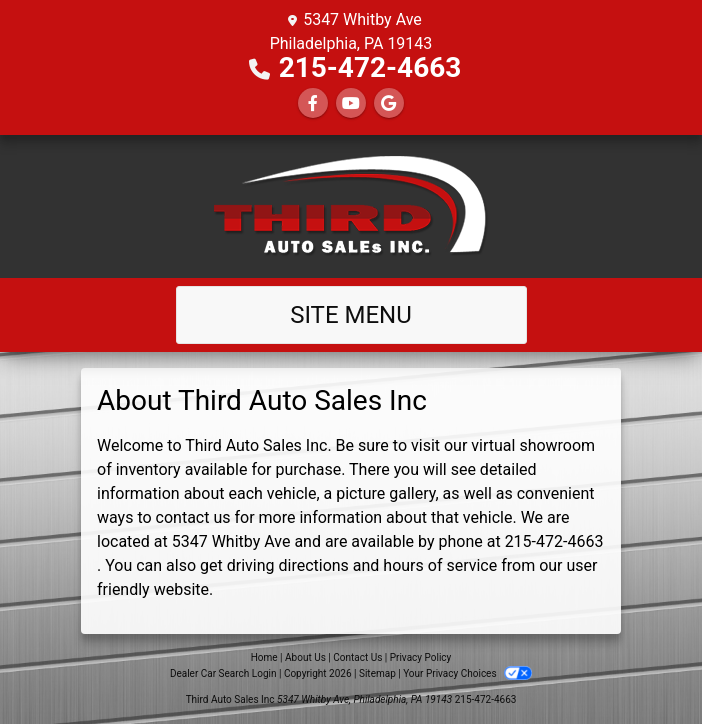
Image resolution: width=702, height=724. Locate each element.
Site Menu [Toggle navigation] (351, 315)
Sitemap (377, 673)
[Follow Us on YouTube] (351, 103)
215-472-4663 (370, 67)
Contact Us (357, 657)
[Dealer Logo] (351, 206)
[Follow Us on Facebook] (313, 103)
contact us (193, 517)
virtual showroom (533, 445)
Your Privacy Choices (467, 673)
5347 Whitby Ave (231, 541)
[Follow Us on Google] (389, 103)
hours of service (440, 565)
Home (264, 657)
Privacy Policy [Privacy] (421, 657)
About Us (305, 657)
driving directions (288, 565)
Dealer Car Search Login (223, 673)
